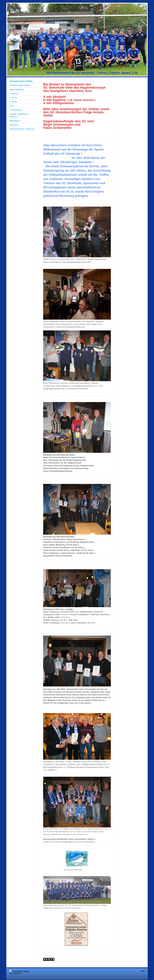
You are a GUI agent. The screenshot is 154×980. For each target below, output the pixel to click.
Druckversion (16, 971)
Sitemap (26, 971)
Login (143, 971)
